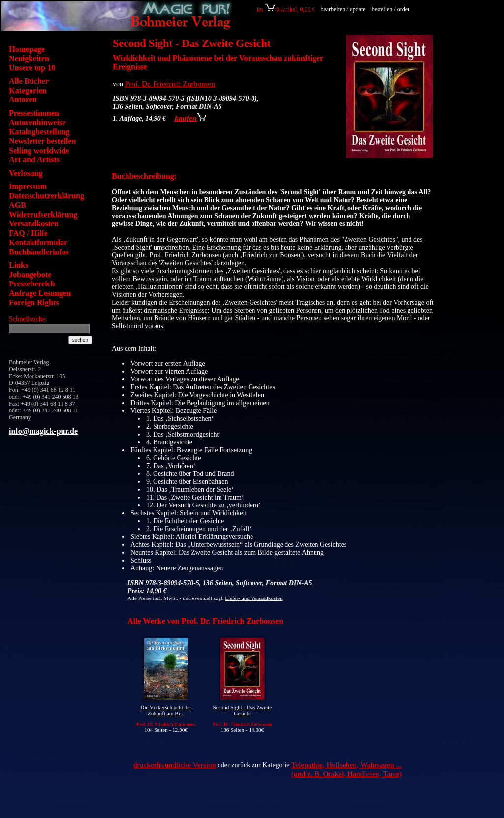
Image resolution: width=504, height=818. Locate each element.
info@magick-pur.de (43, 431)
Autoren (23, 100)
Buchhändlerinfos (39, 252)
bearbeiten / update (343, 9)
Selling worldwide (39, 150)
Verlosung (26, 173)
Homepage (27, 49)
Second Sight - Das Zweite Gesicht (242, 710)
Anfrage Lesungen (40, 293)
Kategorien (28, 90)
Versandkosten (34, 224)
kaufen (190, 118)
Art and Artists (34, 160)
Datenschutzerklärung (47, 196)
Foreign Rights (34, 302)
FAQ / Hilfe (28, 233)
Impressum (28, 186)
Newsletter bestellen (42, 141)
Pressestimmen (34, 113)
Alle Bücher (29, 81)
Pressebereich (32, 284)
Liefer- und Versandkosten (253, 598)
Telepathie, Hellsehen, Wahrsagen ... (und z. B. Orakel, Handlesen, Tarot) (346, 769)
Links (18, 265)
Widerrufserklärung (43, 214)
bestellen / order (391, 9)
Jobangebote (30, 274)
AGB (17, 205)
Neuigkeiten (29, 58)
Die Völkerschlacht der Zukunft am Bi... (166, 710)
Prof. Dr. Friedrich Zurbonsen (170, 83)
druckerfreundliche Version (175, 765)
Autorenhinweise (37, 122)
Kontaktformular (38, 242)
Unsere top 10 (32, 68)
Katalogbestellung (39, 132)
